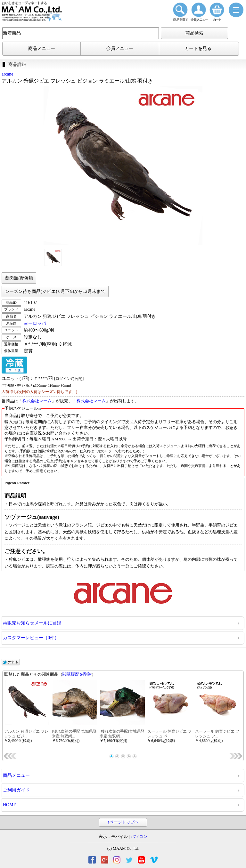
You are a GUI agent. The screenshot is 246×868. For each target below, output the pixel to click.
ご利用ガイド (16, 790)
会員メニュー (120, 48)
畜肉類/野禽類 (19, 278)
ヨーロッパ (35, 323)
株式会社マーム (37, 401)
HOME (9, 805)
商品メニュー (42, 48)
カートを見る (198, 48)
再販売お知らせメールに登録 (32, 623)
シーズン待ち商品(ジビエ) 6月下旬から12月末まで (55, 291)
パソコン (139, 837)
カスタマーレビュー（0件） (31, 638)
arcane (8, 74)
